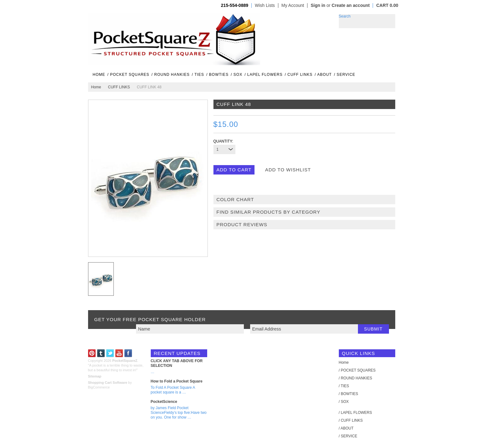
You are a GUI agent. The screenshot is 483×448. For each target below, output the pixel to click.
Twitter (110, 353)
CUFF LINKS (119, 87)
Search (345, 16)
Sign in (318, 5)
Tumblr (101, 353)
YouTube (119, 353)
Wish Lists (265, 5)
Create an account (351, 5)
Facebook (128, 353)
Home (96, 87)
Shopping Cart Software (108, 383)
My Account (293, 5)
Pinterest (92, 353)
